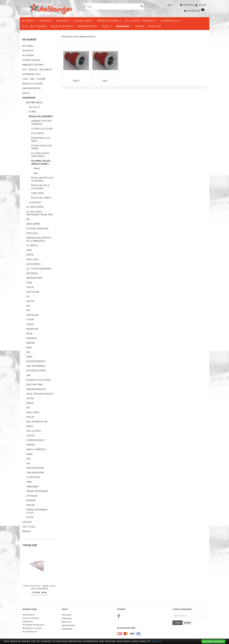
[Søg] (142, 7)
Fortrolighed (29, 615)
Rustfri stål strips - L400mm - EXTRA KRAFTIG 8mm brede (39, 587)
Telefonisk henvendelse (33, 625)
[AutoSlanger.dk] (51, 8)
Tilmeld (177, 623)
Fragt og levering (30, 618)
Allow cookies (213, 641)
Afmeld (188, 623)
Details (157, 641)
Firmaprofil (28, 622)
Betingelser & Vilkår (32, 628)
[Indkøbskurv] (194, 11)
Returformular (30, 632)
